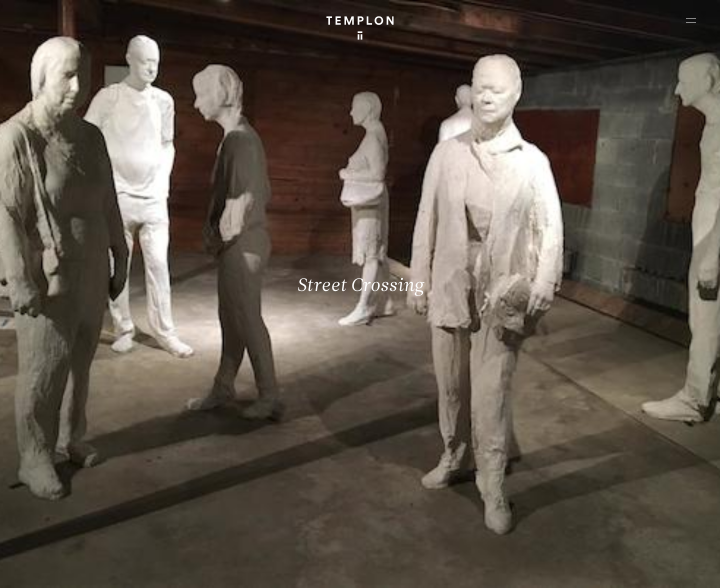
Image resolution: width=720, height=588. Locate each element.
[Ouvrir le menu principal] (691, 20)
